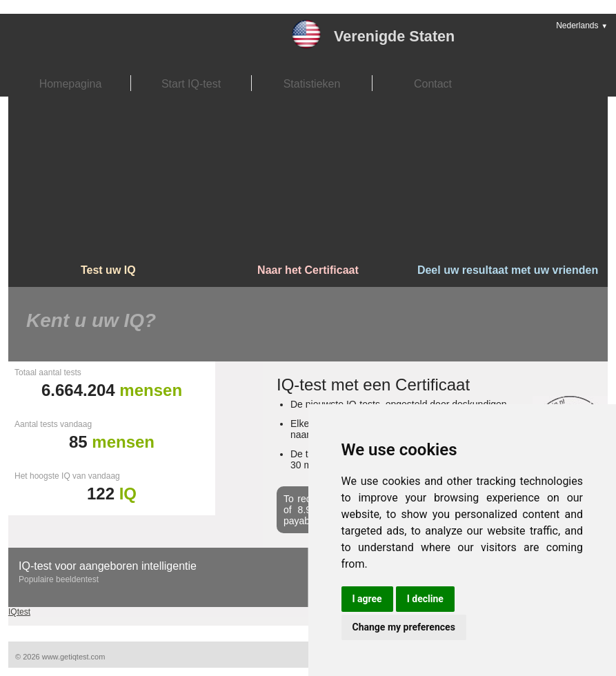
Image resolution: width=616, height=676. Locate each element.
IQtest (19, 612)
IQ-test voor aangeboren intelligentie (108, 566)
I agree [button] (367, 599)
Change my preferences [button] (404, 627)
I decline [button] (425, 599)
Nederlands (582, 26)
